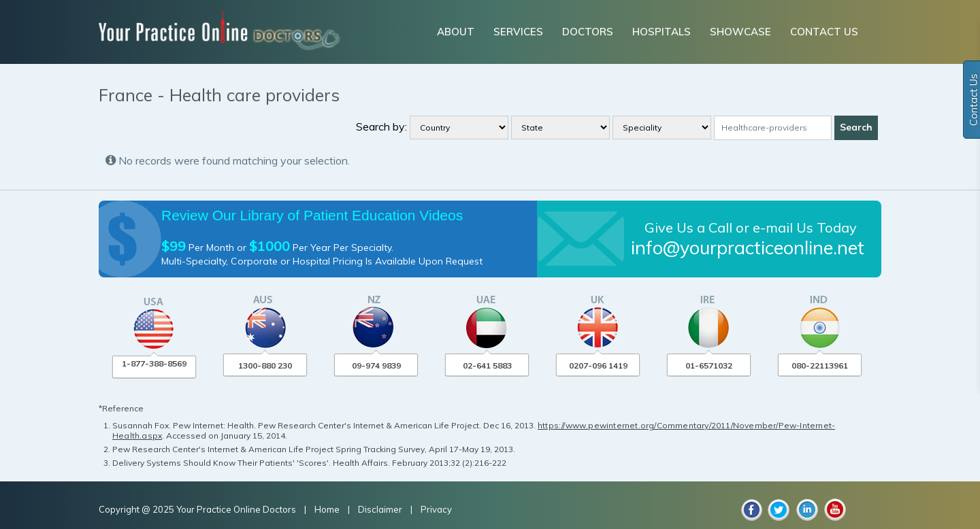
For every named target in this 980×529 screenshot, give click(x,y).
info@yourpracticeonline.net (748, 248)
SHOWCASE (740, 32)
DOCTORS (588, 32)
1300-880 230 (265, 365)
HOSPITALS (661, 32)
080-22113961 (820, 365)
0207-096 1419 (598, 365)
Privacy (436, 509)
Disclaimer (380, 509)
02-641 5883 (487, 365)
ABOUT (456, 32)
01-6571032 (709, 365)
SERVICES (518, 32)
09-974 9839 (376, 365)
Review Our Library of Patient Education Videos (312, 215)
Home (328, 509)
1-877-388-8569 (154, 363)
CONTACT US (824, 32)
